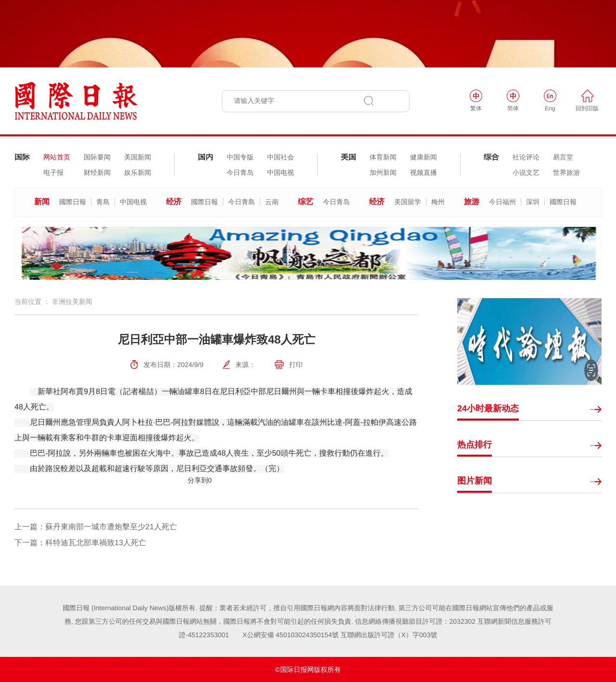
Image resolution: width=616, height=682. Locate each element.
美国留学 (408, 202)
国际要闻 (97, 157)
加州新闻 (383, 172)
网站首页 (57, 157)
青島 (103, 202)
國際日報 (73, 202)
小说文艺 (526, 172)
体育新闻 (383, 157)
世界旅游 (566, 172)
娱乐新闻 (138, 172)
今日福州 (502, 202)
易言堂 (563, 157)
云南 (272, 202)
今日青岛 (240, 172)
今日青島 (242, 202)
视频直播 (423, 172)
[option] (308, 253)
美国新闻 (138, 157)
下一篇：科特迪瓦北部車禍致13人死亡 (80, 543)
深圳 (533, 202)
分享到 (198, 480)
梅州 (438, 202)
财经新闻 (97, 172)
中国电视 (281, 172)
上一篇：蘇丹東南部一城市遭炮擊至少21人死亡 (96, 527)
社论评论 (526, 157)
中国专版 (240, 157)
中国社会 (281, 157)
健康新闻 (423, 157)
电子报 (53, 172)
